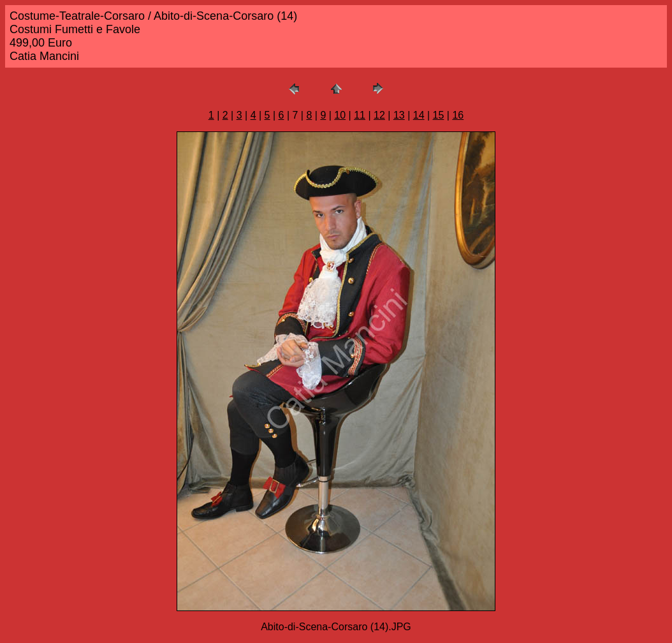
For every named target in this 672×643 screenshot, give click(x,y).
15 (439, 115)
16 (458, 115)
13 (399, 115)
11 (360, 115)
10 (340, 115)
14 (419, 115)
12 (379, 115)
